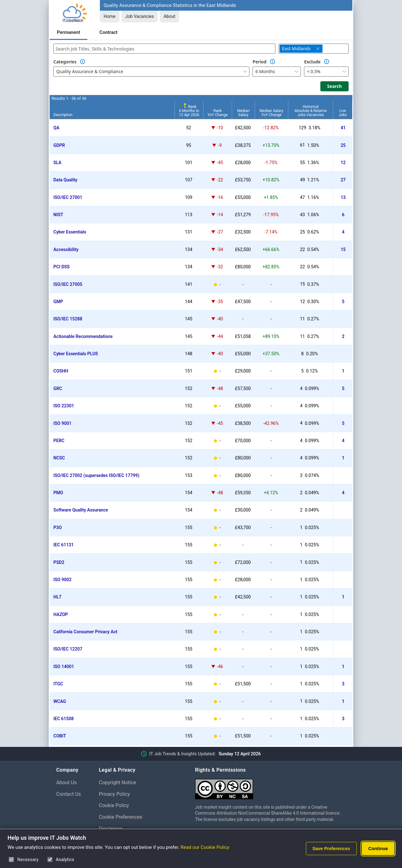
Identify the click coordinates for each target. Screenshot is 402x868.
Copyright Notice (118, 782)
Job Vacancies (140, 16)
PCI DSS (62, 267)
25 (343, 145)
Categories (65, 62)
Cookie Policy (114, 805)
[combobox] (164, 49)
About (169, 16)
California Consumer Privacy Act (85, 632)
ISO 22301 (64, 406)
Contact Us (69, 794)
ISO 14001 (64, 667)
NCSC (59, 458)
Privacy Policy (114, 794)
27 (343, 180)
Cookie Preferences (121, 817)
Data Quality (65, 180)
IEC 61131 (64, 545)
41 (343, 128)
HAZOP (61, 614)
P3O (58, 528)
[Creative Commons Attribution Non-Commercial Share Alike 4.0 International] (270, 787)
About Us (66, 782)
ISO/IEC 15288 (68, 319)
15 (343, 249)
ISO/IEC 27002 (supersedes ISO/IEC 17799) (96, 475)
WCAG (60, 701)
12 (343, 163)
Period (259, 62)
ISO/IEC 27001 (68, 197)
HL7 (57, 597)
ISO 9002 (62, 580)
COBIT (60, 736)
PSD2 (59, 562)
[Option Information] (83, 62)
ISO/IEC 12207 (68, 649)
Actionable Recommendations (83, 336)
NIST (58, 215)
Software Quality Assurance (81, 510)
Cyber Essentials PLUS (76, 354)
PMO (58, 493)
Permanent (68, 32)
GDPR (59, 145)
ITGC (58, 684)
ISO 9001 (62, 423)
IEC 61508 (64, 719)
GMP (58, 302)
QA (56, 128)
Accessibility (66, 249)
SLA (57, 163)
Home (110, 16)
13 (343, 197)
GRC (58, 388)
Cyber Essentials (70, 232)
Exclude (312, 62)
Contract (109, 32)
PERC (59, 441)
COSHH (61, 371)
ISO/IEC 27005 (68, 284)
